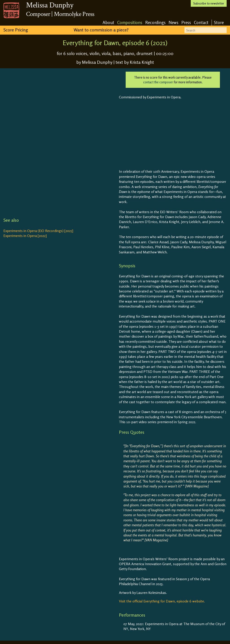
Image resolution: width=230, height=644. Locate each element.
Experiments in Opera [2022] (25, 236)
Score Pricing (16, 30)
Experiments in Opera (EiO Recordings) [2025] (38, 231)
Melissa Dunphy (50, 5)
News (173, 22)
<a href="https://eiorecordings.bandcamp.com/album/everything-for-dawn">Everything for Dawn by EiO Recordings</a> (59, 141)
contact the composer (158, 82)
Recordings (155, 22)
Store (219, 22)
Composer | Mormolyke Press (60, 14)
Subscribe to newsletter (209, 3)
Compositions (130, 22)
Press (186, 22)
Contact (201, 22)
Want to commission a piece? (101, 30)
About (108, 22)
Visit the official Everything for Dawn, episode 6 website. (162, 601)
